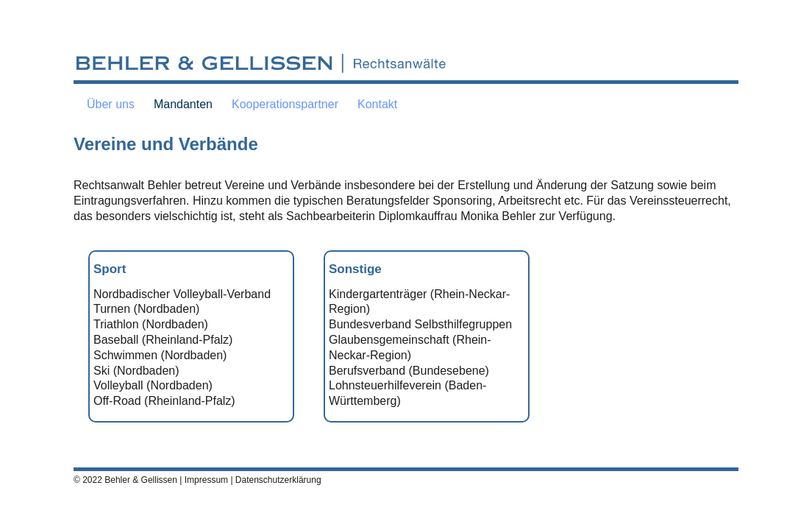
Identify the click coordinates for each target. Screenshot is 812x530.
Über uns (111, 104)
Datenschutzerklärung (278, 480)
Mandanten (183, 104)
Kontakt (377, 104)
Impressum (206, 480)
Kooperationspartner (285, 104)
